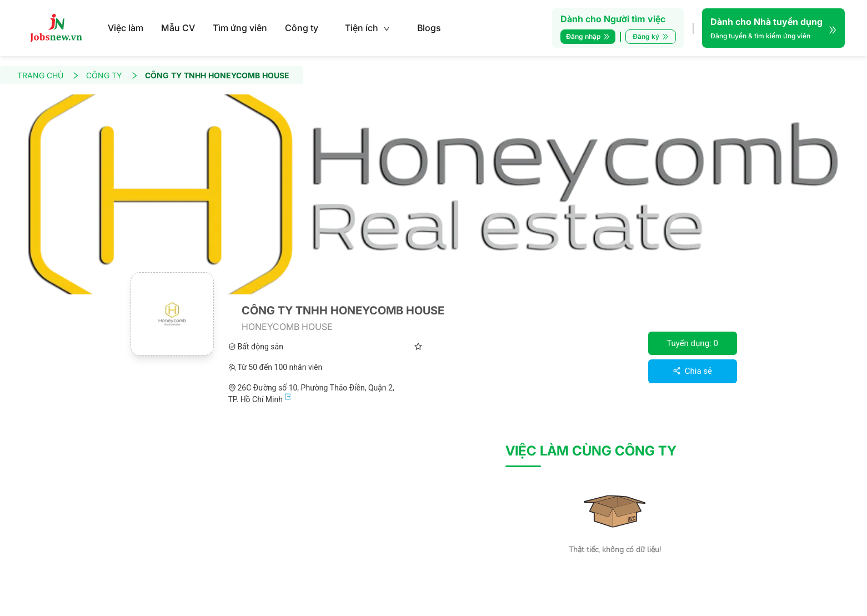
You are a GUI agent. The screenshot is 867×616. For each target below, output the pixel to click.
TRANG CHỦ (48, 75)
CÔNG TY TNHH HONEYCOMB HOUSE (217, 75)
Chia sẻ (692, 371)
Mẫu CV (178, 28)
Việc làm (126, 28)
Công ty (302, 28)
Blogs (429, 28)
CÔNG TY (112, 75)
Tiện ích (367, 28)
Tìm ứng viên (240, 28)
